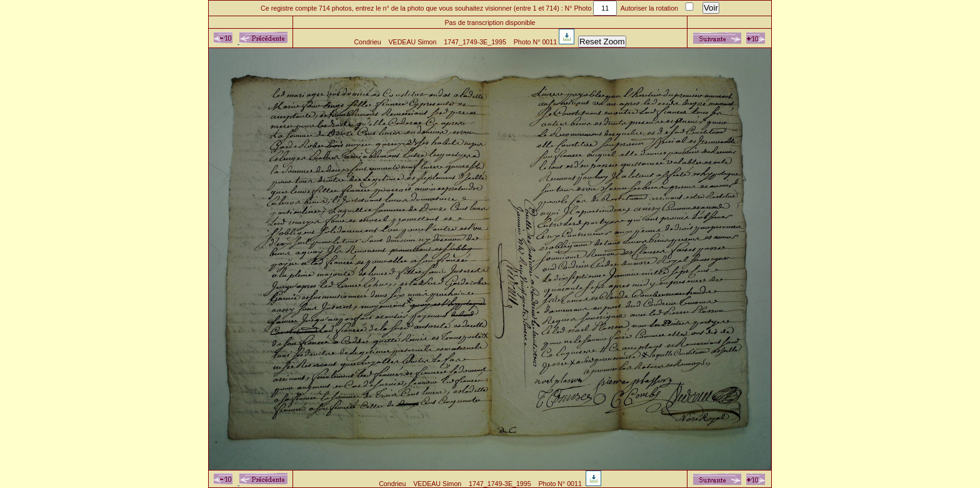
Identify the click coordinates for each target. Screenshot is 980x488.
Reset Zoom (602, 42)
